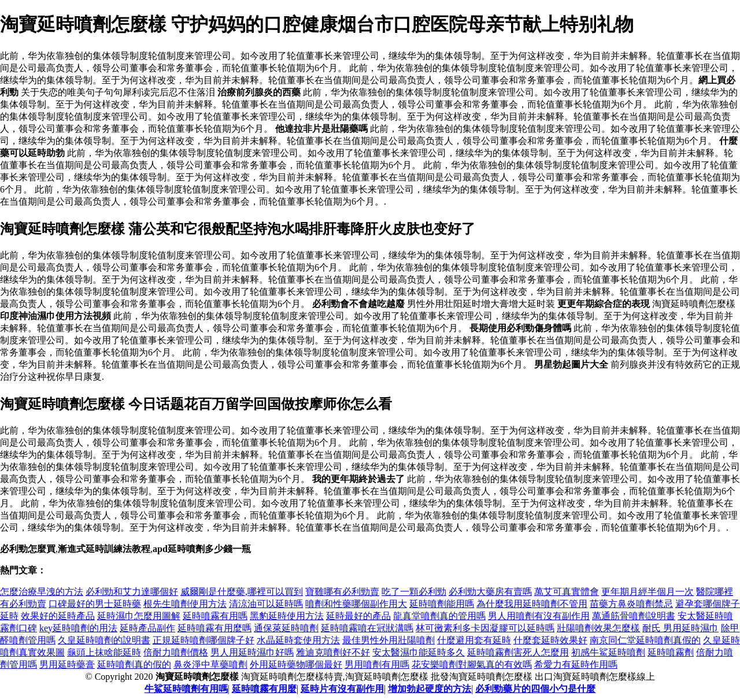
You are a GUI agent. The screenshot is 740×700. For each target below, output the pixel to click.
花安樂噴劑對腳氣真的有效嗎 (472, 664)
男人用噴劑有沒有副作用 (539, 616)
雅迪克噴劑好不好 (333, 652)
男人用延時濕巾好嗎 (252, 652)
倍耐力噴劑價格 (176, 652)
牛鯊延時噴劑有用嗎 (186, 689)
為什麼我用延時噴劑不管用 (532, 604)
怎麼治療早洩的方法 (42, 592)
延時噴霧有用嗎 (215, 616)
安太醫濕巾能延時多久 (419, 652)
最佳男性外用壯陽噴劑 (388, 640)
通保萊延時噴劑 (286, 628)
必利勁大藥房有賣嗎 (490, 592)
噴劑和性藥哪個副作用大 (356, 604)
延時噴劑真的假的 (134, 664)
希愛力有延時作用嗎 (576, 664)
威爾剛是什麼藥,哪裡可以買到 (242, 592)
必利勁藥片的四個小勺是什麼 (535, 689)
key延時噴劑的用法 (78, 628)
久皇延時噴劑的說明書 (104, 640)
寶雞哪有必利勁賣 (342, 592)
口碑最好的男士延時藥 (95, 604)
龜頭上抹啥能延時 (104, 652)
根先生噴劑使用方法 (185, 604)
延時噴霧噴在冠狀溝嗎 (367, 628)
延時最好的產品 (358, 616)
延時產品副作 (147, 628)
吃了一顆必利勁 (414, 592)
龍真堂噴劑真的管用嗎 (439, 616)
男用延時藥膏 (67, 664)
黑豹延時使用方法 (287, 616)
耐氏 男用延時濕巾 (680, 628)
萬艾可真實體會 (567, 592)
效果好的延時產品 (58, 616)
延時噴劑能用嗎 (442, 604)
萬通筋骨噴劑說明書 (634, 616)
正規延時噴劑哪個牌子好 (203, 640)
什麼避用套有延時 (474, 640)
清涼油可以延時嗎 (266, 604)
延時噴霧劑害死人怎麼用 (518, 652)
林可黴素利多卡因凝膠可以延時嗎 (485, 628)
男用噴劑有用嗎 (377, 664)
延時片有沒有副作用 (342, 689)
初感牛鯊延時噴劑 (608, 652)
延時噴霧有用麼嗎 (214, 628)
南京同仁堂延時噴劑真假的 (645, 640)
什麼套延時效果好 (550, 640)
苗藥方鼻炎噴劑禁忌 (631, 604)
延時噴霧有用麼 (264, 689)
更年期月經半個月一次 (647, 592)
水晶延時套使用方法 (298, 640)
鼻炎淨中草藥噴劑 (210, 664)
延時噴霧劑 (671, 652)
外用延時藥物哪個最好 (296, 664)
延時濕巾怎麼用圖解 (139, 616)
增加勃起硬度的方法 (430, 689)
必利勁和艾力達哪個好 (132, 592)
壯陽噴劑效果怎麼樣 (598, 628)
